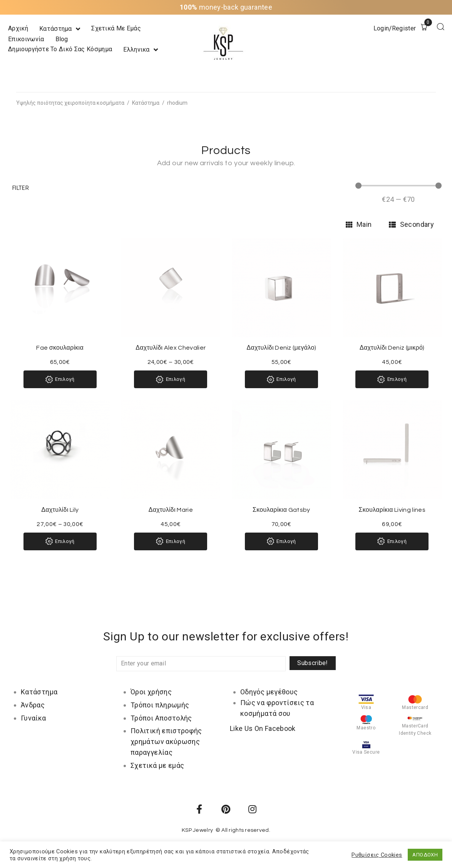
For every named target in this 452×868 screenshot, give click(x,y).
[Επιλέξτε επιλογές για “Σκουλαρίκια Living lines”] (392, 541)
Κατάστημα (146, 103)
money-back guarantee (226, 7)
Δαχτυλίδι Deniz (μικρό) (392, 348)
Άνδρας (33, 705)
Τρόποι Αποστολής (161, 718)
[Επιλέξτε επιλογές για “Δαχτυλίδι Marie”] (171, 541)
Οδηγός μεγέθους (269, 692)
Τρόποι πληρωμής (160, 705)
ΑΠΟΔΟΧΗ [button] (425, 855)
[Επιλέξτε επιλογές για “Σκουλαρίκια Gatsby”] (281, 541)
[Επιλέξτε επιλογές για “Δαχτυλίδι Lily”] (60, 541)
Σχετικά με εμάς (157, 765)
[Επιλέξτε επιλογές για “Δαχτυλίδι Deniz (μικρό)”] (392, 379)
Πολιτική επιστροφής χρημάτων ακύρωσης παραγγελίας (166, 741)
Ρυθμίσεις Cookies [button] (377, 855)
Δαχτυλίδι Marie (171, 510)
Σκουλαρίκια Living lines (392, 510)
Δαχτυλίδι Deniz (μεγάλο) (281, 348)
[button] (21, 188)
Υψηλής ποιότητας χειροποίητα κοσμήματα (70, 103)
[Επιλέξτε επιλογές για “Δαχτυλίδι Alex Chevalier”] (171, 379)
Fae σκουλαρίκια (60, 348)
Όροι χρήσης (151, 692)
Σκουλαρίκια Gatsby (281, 510)
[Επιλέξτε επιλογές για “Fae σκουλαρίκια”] (60, 379)
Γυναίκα (33, 718)
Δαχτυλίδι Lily (60, 510)
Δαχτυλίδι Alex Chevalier (171, 348)
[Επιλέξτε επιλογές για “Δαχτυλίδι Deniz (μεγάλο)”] (281, 379)
